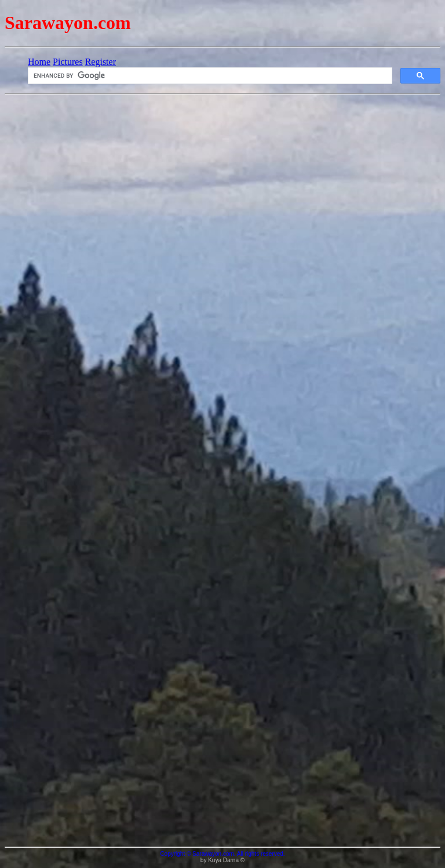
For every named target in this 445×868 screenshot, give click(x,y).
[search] (209, 76)
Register (101, 62)
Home (39, 62)
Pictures (68, 62)
